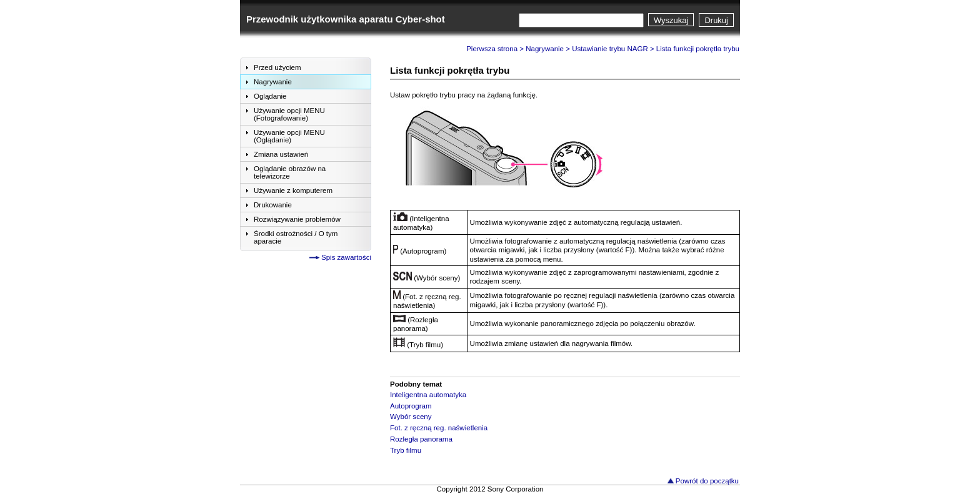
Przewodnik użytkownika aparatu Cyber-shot (346, 19)
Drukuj (716, 20)
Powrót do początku (707, 481)
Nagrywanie (545, 49)
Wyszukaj (671, 20)
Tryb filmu (406, 450)
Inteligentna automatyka (428, 395)
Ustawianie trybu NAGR (610, 49)
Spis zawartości (346, 257)
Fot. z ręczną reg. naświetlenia (439, 428)
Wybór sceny (411, 417)
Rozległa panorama (421, 439)
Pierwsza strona (492, 49)
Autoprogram (411, 406)
